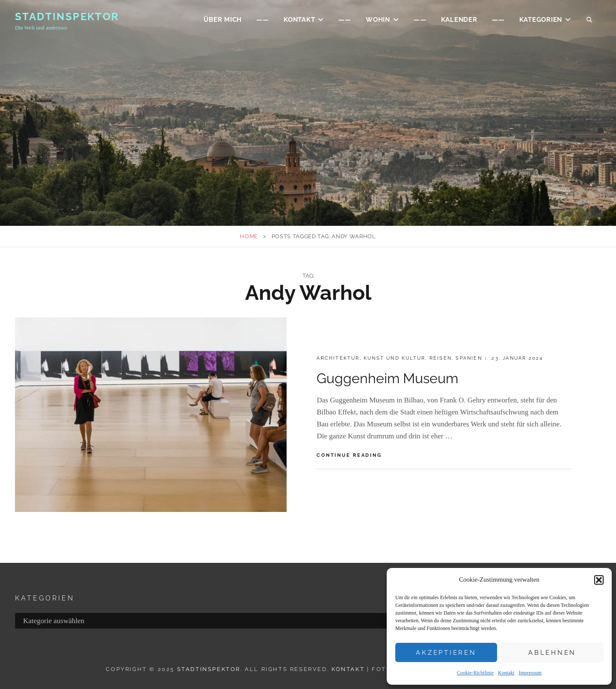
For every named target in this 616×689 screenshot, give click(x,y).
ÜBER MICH (223, 20)
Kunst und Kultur (394, 358)
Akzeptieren (446, 653)
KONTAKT (299, 20)
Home (249, 236)
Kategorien (541, 20)
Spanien (469, 358)
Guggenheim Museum (387, 378)
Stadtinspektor (67, 16)
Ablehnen (552, 653)
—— (263, 20)
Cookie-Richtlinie (475, 673)
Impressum (530, 673)
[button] (599, 580)
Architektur (338, 358)
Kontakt (506, 673)
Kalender (459, 20)
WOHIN (378, 20)
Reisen (441, 358)
